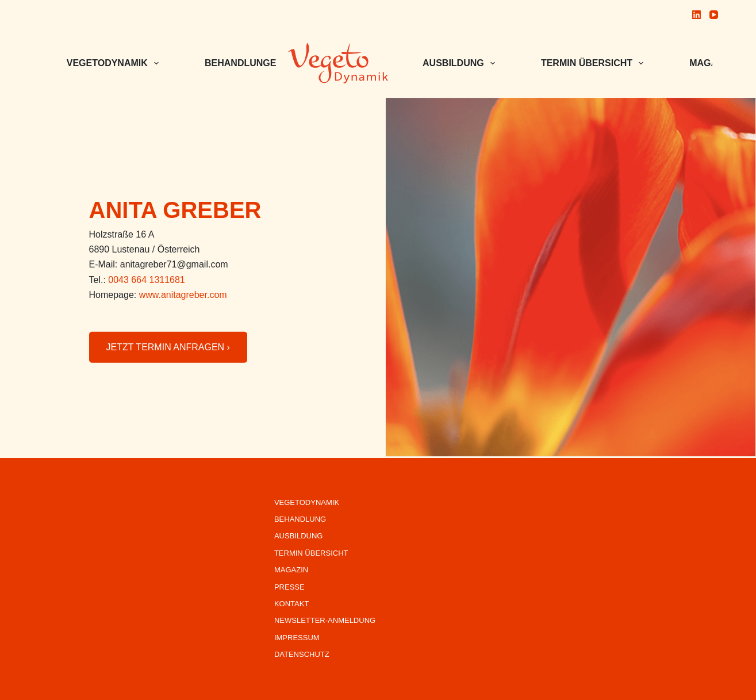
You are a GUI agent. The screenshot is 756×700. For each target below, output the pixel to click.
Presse (289, 587)
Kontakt (291, 604)
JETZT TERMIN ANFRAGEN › (168, 347)
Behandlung (300, 519)
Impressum (297, 638)
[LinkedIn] (696, 15)
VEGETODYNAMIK (115, 63)
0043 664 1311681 (146, 280)
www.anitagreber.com (183, 295)
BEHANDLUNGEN (252, 63)
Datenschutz (302, 654)
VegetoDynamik (307, 502)
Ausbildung (461, 63)
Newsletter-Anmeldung (325, 620)
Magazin (291, 570)
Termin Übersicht (594, 63)
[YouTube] (714, 15)
